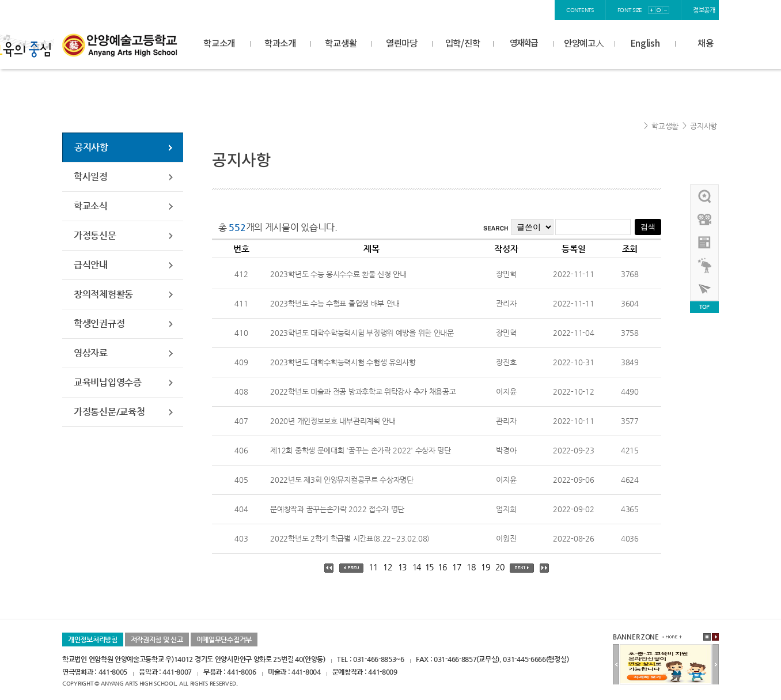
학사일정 (91, 177)
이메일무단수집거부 (224, 640)
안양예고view (705, 243)
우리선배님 (705, 196)
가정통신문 (95, 235)
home (456, 10)
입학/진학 (463, 44)
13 (402, 567)
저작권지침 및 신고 (157, 640)
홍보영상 (705, 220)
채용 (705, 44)
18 (471, 567)
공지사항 (704, 126)
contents (580, 10)
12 (387, 567)
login (484, 10)
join (509, 10)
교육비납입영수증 (108, 382)
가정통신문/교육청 (109, 412)
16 (442, 567)
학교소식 (91, 206)
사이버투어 (705, 289)
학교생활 (341, 44)
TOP (704, 307)
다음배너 (716, 665)
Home (635, 126)
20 (500, 567)
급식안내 (91, 265)
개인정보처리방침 (93, 640)
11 (373, 567)
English (645, 44)
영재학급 (524, 43)
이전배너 (616, 665)
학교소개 (219, 44)
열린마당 (402, 44)
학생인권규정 (99, 323)
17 (456, 567)
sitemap (538, 10)
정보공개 (704, 10)
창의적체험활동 (103, 294)
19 (485, 567)
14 (417, 567)
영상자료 (91, 353)
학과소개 (280, 44)
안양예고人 (584, 44)
